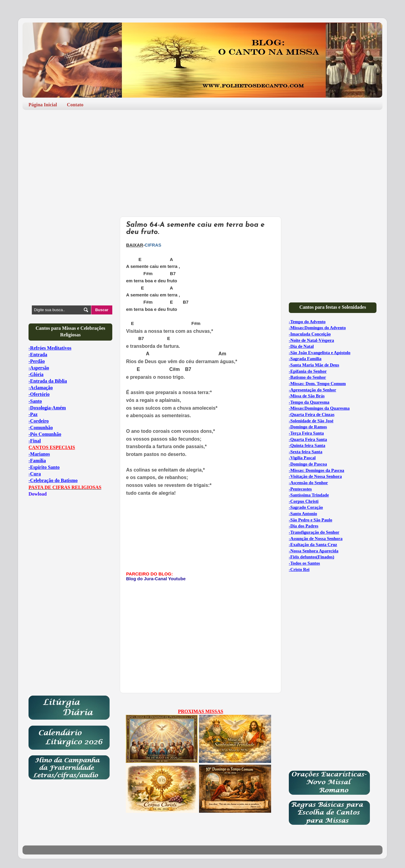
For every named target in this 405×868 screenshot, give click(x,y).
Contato (75, 105)
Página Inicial (43, 105)
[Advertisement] (202, 161)
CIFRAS (153, 245)
